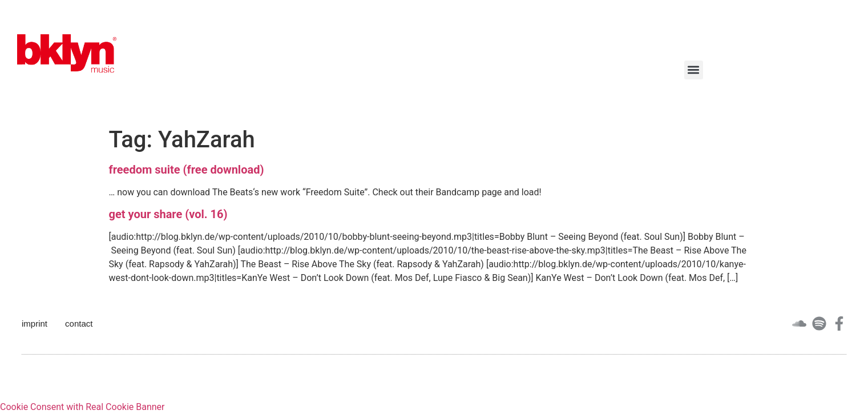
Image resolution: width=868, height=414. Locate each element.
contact (79, 323)
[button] (694, 70)
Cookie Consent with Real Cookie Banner (82, 407)
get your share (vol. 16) (168, 214)
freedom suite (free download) (187, 170)
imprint (35, 323)
